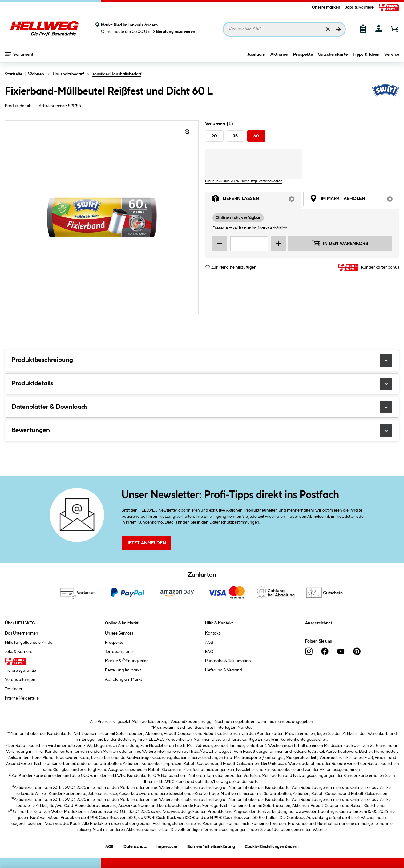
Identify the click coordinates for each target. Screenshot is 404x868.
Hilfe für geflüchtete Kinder (29, 643)
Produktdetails (18, 106)
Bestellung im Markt (123, 670)
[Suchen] (338, 29)
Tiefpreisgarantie (20, 671)
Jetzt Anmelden (146, 543)
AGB (209, 643)
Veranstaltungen (20, 680)
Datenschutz (135, 846)
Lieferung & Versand (224, 670)
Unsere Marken (326, 7)
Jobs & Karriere (359, 7)
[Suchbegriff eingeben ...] (284, 29)
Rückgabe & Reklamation (228, 661)
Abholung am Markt (123, 679)
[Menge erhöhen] (278, 244)
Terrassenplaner (120, 652)
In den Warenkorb (340, 243)
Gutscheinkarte (333, 55)
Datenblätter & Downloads (202, 407)
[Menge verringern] (220, 244)
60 (256, 136)
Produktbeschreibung (202, 360)
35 (235, 136)
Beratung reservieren (174, 32)
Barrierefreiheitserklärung (211, 846)
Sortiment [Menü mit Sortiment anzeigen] (19, 54)
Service (392, 55)
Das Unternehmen (22, 633)
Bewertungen (202, 431)
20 (214, 136)
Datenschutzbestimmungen (234, 522)
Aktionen (279, 55)
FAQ (209, 652)
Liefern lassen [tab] (256, 200)
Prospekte (303, 55)
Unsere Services (119, 633)
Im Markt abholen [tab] (354, 200)
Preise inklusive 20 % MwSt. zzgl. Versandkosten (244, 181)
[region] (102, 217)
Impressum (167, 846)
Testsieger (14, 689)
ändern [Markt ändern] (151, 25)
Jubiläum (256, 55)
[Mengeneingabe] (249, 244)
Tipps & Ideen (366, 55)
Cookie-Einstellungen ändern (272, 846)
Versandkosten (184, 722)
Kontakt (212, 633)
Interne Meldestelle (22, 698)
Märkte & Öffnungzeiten (127, 661)
